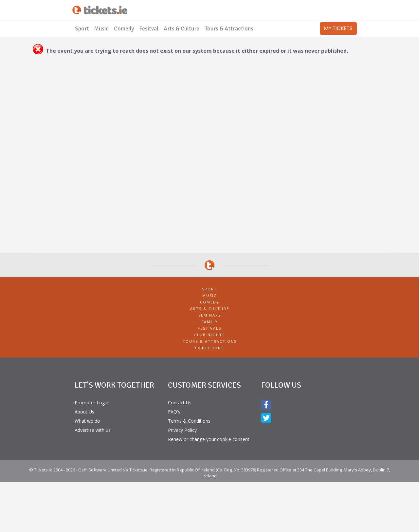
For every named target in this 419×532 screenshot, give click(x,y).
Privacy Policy (182, 430)
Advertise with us (93, 430)
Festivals (209, 328)
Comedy (124, 28)
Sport (82, 28)
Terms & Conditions (189, 421)
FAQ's (174, 412)
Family (210, 322)
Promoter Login (91, 403)
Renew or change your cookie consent (209, 439)
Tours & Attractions (229, 28)
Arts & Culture (182, 28)
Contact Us (180, 403)
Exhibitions (209, 348)
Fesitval (149, 28)
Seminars (210, 315)
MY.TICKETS (338, 28)
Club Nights (209, 335)
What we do (87, 421)
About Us (84, 412)
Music (101, 28)
